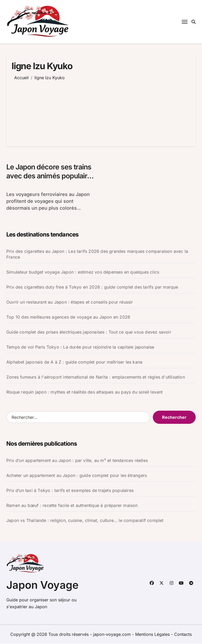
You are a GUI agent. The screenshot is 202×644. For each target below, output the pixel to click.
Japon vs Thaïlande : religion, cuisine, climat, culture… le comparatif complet (85, 521)
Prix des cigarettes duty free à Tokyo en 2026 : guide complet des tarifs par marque (92, 287)
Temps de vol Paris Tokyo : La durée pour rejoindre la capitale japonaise (80, 347)
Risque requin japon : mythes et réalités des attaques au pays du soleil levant (85, 392)
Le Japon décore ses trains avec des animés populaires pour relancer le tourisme (51, 176)
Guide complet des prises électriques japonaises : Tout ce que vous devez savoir (89, 332)
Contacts (183, 635)
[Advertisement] (73, 110)
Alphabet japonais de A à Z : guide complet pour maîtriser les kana (74, 362)
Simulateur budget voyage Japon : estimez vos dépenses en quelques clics (83, 272)
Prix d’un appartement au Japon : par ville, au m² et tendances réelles (77, 461)
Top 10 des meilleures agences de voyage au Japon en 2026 (68, 317)
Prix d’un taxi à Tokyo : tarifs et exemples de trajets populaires (70, 491)
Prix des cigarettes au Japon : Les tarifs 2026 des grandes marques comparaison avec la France (97, 254)
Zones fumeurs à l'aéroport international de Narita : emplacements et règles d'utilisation (96, 377)
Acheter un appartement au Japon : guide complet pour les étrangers (77, 476)
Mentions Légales (153, 635)
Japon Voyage (42, 585)
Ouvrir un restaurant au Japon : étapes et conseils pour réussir (70, 302)
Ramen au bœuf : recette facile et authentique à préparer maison (72, 506)
